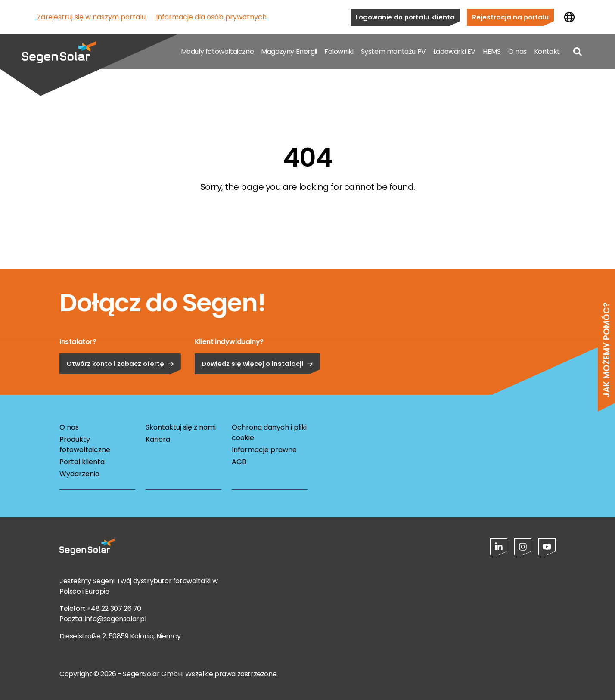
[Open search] (578, 52)
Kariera (158, 439)
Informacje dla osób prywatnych (211, 17)
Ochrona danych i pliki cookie (269, 432)
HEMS (492, 51)
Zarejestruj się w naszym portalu (91, 17)
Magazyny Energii (289, 51)
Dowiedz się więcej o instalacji (257, 388)
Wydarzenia (79, 474)
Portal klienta (82, 462)
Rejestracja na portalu (510, 17)
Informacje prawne (264, 450)
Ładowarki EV (454, 51)
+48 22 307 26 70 (114, 609)
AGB (239, 462)
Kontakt (547, 51)
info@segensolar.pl (116, 619)
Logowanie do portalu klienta (405, 17)
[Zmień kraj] (569, 17)
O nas (517, 51)
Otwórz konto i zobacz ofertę (120, 388)
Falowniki (339, 51)
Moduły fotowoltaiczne (217, 51)
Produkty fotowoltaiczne (85, 444)
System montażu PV (393, 51)
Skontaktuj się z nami (181, 427)
